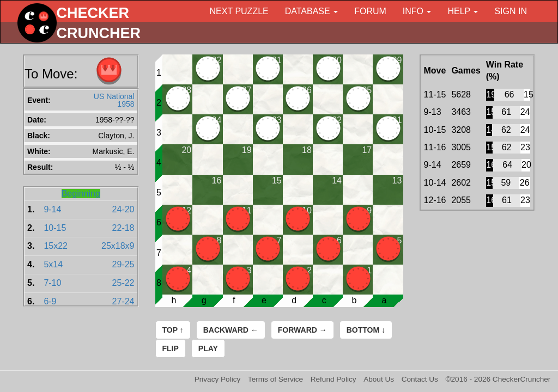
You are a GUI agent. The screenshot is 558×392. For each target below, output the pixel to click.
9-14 (52, 209)
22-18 (123, 228)
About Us (379, 379)
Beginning (81, 194)
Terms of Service (275, 379)
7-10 (52, 283)
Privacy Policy (218, 379)
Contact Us (420, 379)
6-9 (50, 301)
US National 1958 (114, 100)
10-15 (55, 228)
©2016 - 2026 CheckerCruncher (498, 379)
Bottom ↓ (366, 330)
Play (208, 348)
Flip (171, 348)
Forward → (302, 330)
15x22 (56, 246)
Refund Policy (333, 379)
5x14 (53, 264)
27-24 (123, 301)
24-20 (123, 209)
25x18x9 (118, 246)
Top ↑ (173, 330)
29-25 (123, 264)
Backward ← (231, 330)
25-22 (123, 283)
